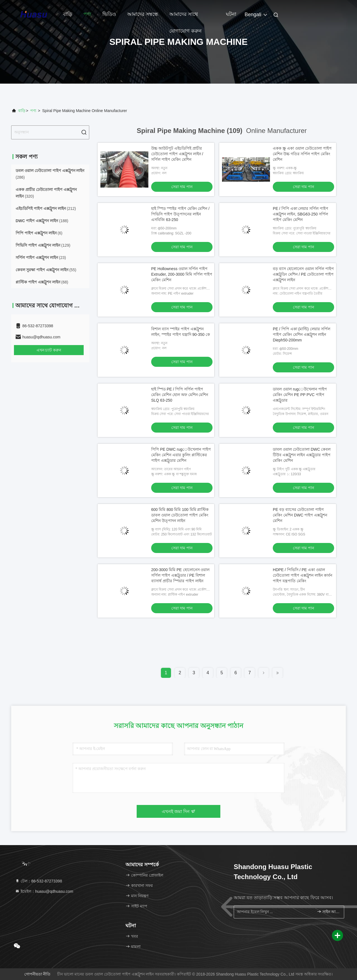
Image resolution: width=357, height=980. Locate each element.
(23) (41, 258)
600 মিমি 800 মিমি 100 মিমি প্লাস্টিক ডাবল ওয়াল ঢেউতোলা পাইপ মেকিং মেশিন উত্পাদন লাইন (180, 515)
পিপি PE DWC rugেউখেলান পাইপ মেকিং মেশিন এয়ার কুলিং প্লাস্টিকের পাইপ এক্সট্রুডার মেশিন (181, 455)
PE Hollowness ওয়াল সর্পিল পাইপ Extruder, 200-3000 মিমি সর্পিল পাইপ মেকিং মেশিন (182, 274)
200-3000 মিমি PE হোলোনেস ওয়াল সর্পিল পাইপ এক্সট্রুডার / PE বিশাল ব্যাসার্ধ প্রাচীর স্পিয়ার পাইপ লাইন (180, 575)
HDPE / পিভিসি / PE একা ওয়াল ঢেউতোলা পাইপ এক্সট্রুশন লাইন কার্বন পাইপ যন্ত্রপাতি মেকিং (302, 575)
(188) (42, 221)
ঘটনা (231, 14)
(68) (42, 282)
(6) (39, 233)
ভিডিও (109, 14)
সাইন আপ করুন (328, 912)
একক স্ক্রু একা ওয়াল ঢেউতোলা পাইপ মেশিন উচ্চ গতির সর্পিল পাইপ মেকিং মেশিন (302, 154)
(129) (43, 245)
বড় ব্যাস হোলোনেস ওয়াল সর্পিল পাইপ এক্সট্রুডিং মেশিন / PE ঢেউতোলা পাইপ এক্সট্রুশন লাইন (303, 274)
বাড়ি (68, 14)
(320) (46, 193)
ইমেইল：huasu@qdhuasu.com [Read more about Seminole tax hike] (44, 891)
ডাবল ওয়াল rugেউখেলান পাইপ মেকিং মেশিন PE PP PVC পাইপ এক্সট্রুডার (300, 395)
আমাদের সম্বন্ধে (143, 14)
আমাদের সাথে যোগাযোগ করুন (185, 17)
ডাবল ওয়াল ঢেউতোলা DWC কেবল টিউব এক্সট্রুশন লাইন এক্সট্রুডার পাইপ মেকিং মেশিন (302, 455)
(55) (46, 270)
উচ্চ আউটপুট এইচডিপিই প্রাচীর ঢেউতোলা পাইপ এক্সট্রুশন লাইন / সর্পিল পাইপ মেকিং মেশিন (177, 154)
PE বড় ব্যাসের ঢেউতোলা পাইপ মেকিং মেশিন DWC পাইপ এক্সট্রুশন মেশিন (300, 515)
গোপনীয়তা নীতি (38, 974)
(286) (50, 174)
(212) (46, 208)
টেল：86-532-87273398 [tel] (38, 881)
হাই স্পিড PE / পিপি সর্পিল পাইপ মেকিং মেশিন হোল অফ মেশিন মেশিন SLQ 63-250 (180, 395)
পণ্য (87, 14)
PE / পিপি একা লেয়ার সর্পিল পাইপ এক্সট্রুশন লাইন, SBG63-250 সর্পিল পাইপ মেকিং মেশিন (301, 214)
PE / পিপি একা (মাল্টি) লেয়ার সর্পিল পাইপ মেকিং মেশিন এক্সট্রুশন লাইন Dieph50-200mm (301, 334)
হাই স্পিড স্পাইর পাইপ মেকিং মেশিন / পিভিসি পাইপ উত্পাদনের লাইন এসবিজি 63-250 (180, 214)
